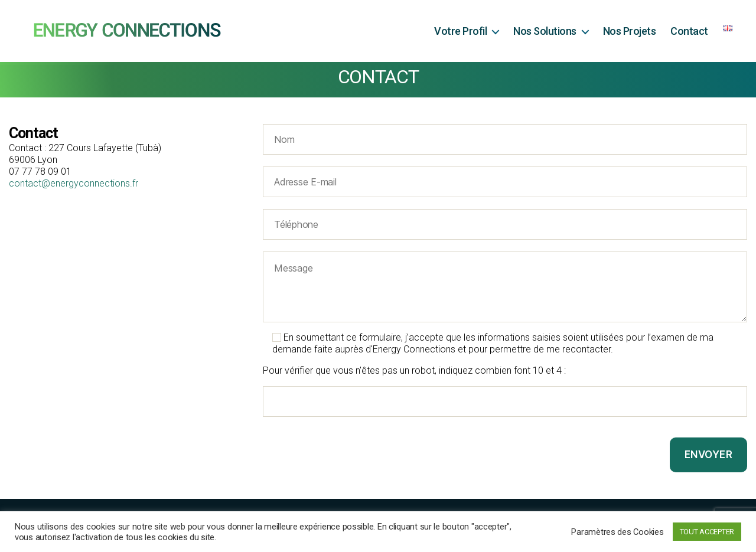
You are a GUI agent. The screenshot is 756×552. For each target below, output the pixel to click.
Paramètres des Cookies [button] (617, 532)
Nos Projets (630, 31)
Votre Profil (460, 31)
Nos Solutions (545, 31)
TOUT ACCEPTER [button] (707, 532)
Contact (689, 31)
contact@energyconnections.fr (74, 183)
